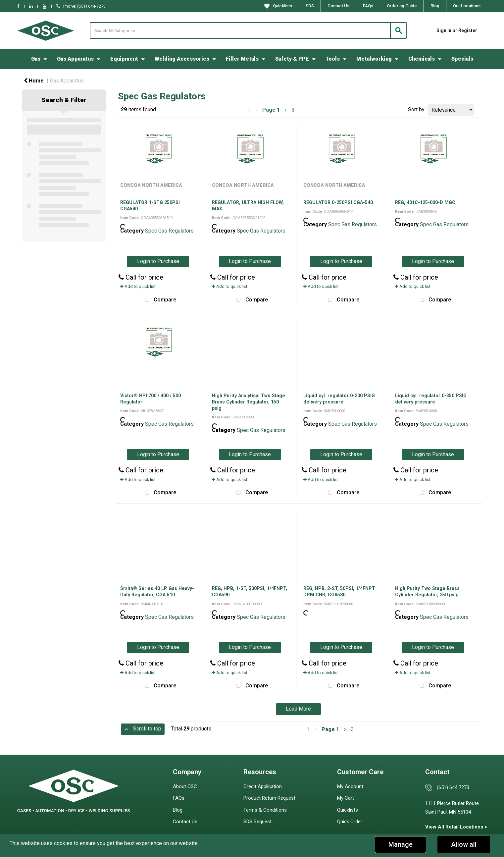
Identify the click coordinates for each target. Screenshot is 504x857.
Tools (333, 59)
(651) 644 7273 (453, 787)
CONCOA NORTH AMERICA (151, 185)
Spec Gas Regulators (169, 231)
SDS (310, 6)
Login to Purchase (158, 261)
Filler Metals (242, 59)
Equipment (124, 59)
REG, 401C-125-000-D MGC (425, 202)
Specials (462, 59)
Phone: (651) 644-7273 (81, 6)
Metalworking (374, 59)
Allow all (464, 844)
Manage (401, 844)
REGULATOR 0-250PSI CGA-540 (338, 202)
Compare (159, 300)
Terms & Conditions (265, 810)
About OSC (185, 786)
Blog (435, 6)
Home (34, 81)
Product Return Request (269, 798)
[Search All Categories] (248, 30)
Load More (298, 709)
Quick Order (350, 822)
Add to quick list (138, 286)
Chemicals (422, 59)
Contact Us (338, 6)
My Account (350, 786)
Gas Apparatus (75, 59)
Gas (36, 59)
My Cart (346, 798)
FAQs (368, 6)
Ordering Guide (402, 6)
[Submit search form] (398, 30)
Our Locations (467, 6)
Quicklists (278, 6)
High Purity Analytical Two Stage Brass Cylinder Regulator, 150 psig (249, 402)
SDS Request (257, 822)
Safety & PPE (292, 59)
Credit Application (263, 786)
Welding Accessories (182, 59)
